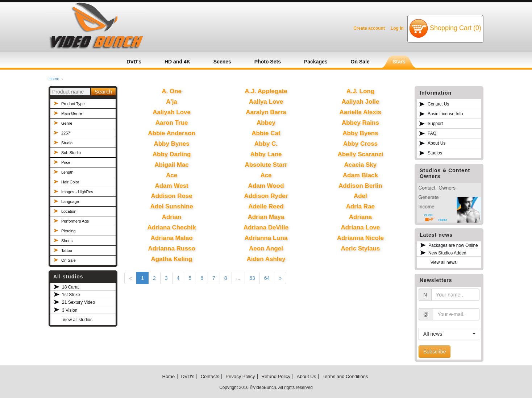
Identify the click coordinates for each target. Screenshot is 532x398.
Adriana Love (361, 227)
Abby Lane (266, 154)
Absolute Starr (266, 165)
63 (252, 278)
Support (435, 124)
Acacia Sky (360, 165)
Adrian (172, 217)
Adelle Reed (266, 206)
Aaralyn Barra (266, 112)
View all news (444, 262)
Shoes (67, 241)
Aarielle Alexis (361, 112)
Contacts (210, 376)
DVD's (188, 376)
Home (54, 79)
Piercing (68, 231)
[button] (449, 334)
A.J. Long (360, 91)
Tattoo (67, 250)
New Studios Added (447, 253)
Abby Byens (360, 133)
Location (69, 211)
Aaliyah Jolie (360, 102)
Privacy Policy (240, 376)
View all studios (77, 320)
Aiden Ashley (266, 259)
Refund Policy (276, 376)
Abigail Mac (171, 165)
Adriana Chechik (172, 227)
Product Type (73, 104)
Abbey (266, 123)
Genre (67, 123)
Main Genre (72, 113)
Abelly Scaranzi (361, 154)
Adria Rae (360, 206)
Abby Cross (360, 144)
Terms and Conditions (345, 376)
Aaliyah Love (172, 112)
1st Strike (71, 295)
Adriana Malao (171, 238)
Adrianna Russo (171, 248)
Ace (172, 175)
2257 (66, 133)
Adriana (360, 217)
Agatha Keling (171, 259)
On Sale (68, 260)
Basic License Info (445, 114)
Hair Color (70, 182)
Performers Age (75, 221)
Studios (435, 153)
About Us (437, 143)
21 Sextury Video (78, 302)
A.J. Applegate (266, 91)
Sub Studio (71, 153)
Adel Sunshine (172, 206)
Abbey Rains (360, 123)
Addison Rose (171, 196)
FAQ (432, 133)
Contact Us (438, 104)
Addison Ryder (266, 196)
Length (67, 172)
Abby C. (266, 144)
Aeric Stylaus (361, 248)
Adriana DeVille (266, 227)
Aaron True (172, 123)
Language (70, 202)
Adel (360, 196)
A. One (172, 91)
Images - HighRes (77, 192)
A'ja (172, 102)
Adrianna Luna (266, 238)
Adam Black (360, 175)
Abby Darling (172, 154)
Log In (397, 28)
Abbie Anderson (172, 133)
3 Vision (70, 310)
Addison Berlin (360, 186)
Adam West (171, 186)
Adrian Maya (266, 217)
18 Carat (70, 287)
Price (66, 162)
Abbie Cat (266, 133)
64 (267, 278)
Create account (369, 28)
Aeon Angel (266, 248)
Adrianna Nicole (360, 238)
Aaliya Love (266, 102)
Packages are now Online (453, 245)
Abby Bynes (171, 144)
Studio (67, 143)
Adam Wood (266, 186)
